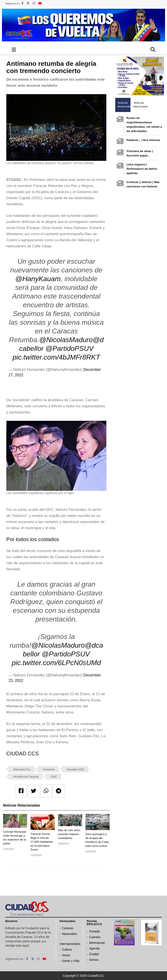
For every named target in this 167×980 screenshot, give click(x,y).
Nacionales (69, 934)
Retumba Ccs (22, 769)
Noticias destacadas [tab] (124, 105)
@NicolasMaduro (66, 340)
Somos (94, 960)
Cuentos (95, 937)
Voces (66, 955)
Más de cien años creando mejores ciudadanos (69, 834)
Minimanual (97, 943)
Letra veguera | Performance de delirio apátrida (142, 169)
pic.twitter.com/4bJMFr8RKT (56, 357)
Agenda (94, 948)
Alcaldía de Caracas (26, 777)
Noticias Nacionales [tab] (140, 105)
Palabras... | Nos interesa (143, 140)
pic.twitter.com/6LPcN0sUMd (56, 663)
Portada (94, 931)
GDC (54, 777)
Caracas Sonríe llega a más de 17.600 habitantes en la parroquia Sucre (42, 842)
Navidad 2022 (76, 769)
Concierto (49, 769)
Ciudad (94, 954)
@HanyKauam (38, 279)
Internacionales (70, 944)
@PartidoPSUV (69, 348)
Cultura (67, 949)
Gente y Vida (71, 961)
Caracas (68, 928)
